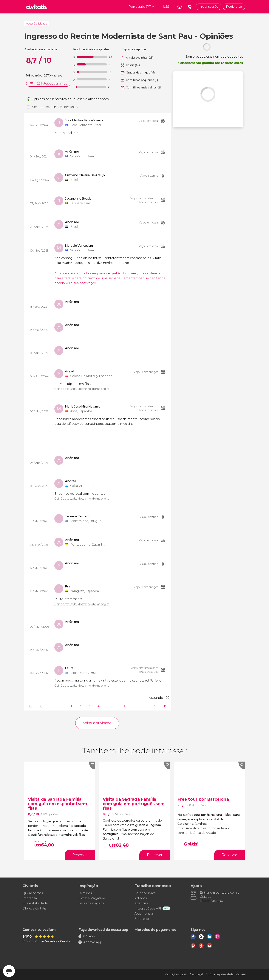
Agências (141, 903)
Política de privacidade (220, 974)
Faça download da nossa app (103, 930)
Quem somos (33, 893)
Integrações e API (148, 908)
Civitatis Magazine (92, 898)
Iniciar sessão (208, 7)
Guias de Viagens (91, 903)
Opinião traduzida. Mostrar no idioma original (82, 389)
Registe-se (234, 7)
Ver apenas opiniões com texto (55, 107)
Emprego (142, 919)
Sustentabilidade (35, 903)
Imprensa (30, 898)
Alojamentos (144, 914)
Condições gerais (176, 974)
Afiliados (141, 898)
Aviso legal (196, 974)
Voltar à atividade (37, 24)
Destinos (85, 893)
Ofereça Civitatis (34, 908)
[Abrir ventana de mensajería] (9, 971)
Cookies (241, 974)
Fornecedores (145, 893)
